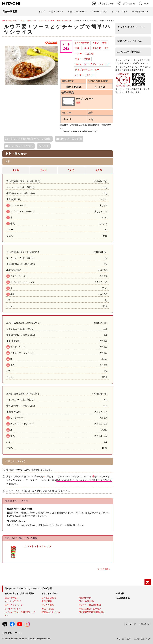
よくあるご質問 (49, 598)
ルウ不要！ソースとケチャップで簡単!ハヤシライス (57, 29)
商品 (22, 21)
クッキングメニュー (46, 21)
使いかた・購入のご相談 (90, 605)
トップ (42, 12)
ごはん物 (89, 54)
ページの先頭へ (103, 569)
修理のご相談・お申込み (90, 609)
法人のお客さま (123, 598)
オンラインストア (120, 12)
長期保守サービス (140, 12)
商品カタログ (85, 598)
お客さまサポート (50, 593)
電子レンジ (31, 21)
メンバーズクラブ (99, 12)
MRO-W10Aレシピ (64, 21)
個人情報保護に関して (142, 639)
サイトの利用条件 (124, 639)
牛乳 (107, 48)
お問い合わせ (145, 624)
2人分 (44, 170)
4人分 (99, 170)
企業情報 (120, 593)
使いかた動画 (48, 605)
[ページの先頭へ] (148, 582)
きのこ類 (97, 48)
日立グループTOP (12, 633)
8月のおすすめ (82, 43)
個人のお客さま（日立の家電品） (20, 593)
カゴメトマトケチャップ (38, 546)
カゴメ (96, 43)
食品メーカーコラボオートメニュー (93, 64)
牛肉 (77, 48)
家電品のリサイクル (51, 612)
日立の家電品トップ (10, 21)
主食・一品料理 (83, 59)
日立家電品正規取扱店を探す (92, 612)
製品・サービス (12, 598)
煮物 (104, 43)
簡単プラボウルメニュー (87, 70)
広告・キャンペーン (14, 605)
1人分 (16, 170)
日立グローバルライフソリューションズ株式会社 (28, 588)
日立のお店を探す (87, 601)
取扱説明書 (47, 601)
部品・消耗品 (48, 609)
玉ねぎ (86, 48)
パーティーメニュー (85, 75)
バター (78, 54)
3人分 (71, 170)
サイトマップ (129, 624)
